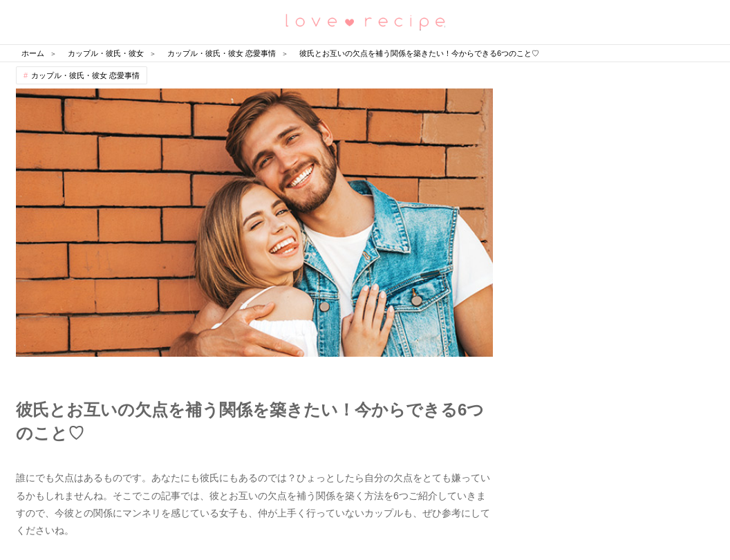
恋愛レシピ (365, 21)
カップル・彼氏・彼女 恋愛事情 (85, 75)
